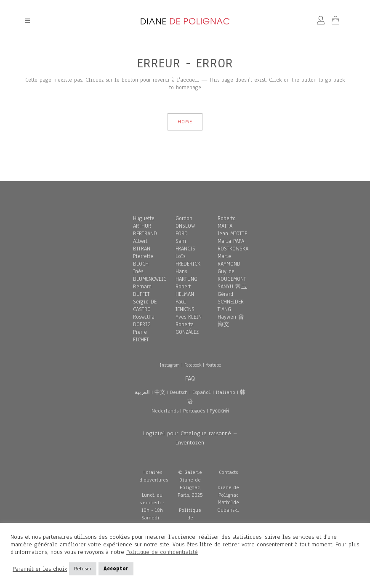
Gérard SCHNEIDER (231, 298)
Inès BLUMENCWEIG (150, 275)
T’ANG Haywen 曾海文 (231, 317)
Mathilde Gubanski (228, 506)
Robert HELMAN (185, 290)
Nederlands (165, 411)
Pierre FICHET (141, 336)
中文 (160, 392)
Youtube (213, 365)
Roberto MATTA (227, 222)
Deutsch (179, 392)
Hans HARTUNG (186, 275)
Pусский (219, 411)
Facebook (193, 365)
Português (194, 411)
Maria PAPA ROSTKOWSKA (233, 245)
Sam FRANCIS (185, 245)
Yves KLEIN (189, 317)
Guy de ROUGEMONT (232, 275)
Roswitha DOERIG (144, 321)
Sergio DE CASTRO (145, 306)
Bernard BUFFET (142, 290)
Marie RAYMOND (229, 260)
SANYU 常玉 (232, 287)
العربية (142, 392)
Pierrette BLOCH (143, 260)
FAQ (190, 378)
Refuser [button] (83, 569)
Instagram (170, 365)
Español (202, 392)
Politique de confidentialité (162, 552)
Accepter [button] (116, 569)
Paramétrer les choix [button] (40, 569)
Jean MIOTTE (232, 234)
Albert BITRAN (142, 245)
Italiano (225, 392)
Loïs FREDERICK (188, 260)
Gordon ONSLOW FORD (185, 226)
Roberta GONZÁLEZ (187, 328)
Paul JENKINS (185, 306)
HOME (185, 122)
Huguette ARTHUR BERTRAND (145, 226)
